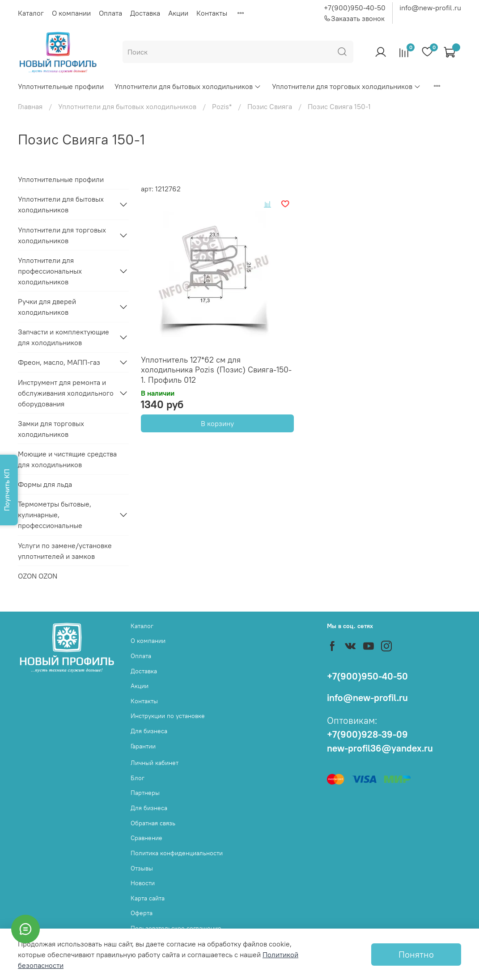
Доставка (145, 13)
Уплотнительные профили (61, 86)
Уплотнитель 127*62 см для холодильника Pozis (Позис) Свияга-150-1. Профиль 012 (216, 370)
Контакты (212, 13)
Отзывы (142, 868)
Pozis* (222, 106)
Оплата (110, 13)
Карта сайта (148, 898)
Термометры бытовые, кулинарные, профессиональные (55, 515)
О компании (71, 13)
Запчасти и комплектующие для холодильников (64, 337)
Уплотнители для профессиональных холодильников (50, 271)
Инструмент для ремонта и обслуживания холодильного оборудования (66, 393)
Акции (178, 13)
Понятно (416, 954)
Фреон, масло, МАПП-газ (59, 362)
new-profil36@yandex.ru (380, 748)
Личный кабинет (155, 763)
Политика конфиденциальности (177, 853)
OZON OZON (38, 576)
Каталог (31, 13)
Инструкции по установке (168, 716)
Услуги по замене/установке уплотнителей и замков (65, 551)
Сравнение (146, 838)
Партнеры (145, 793)
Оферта (142, 913)
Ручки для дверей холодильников (47, 307)
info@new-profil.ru (430, 8)
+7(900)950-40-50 (355, 8)
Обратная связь (153, 823)
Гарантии (143, 746)
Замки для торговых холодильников (51, 429)
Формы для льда (45, 484)
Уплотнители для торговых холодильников (346, 86)
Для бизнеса (149, 731)
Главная (30, 106)
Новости (143, 883)
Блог (138, 778)
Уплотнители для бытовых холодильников (188, 86)
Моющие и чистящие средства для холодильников (67, 459)
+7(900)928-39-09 (367, 734)
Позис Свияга (270, 106)
